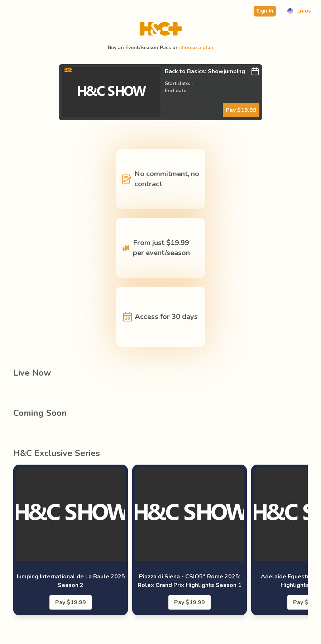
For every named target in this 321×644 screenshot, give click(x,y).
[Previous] (25, 543)
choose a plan (196, 48)
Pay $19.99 (241, 110)
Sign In (265, 11)
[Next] (296, 543)
